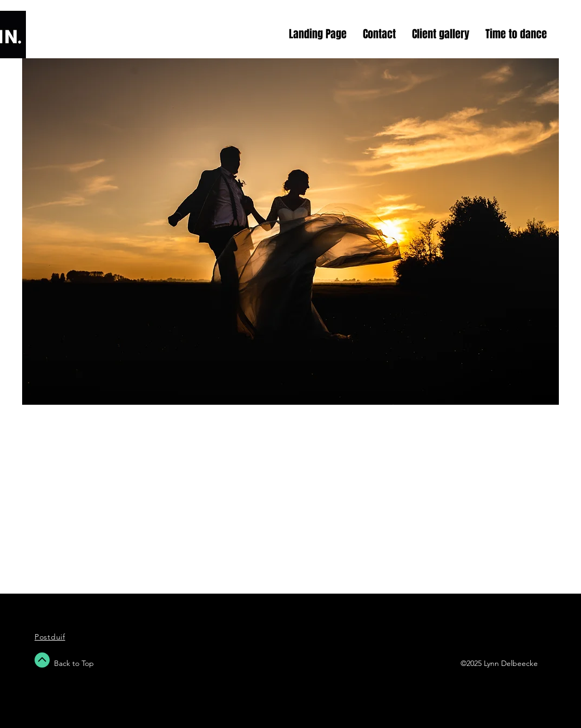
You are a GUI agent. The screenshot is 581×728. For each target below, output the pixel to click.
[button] (290, 232)
